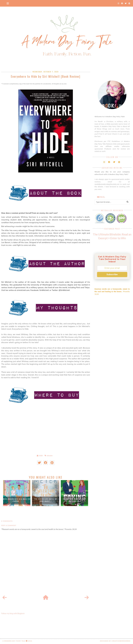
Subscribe (112, 274)
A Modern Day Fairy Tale (14, 641)
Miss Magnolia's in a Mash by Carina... (17, 500)
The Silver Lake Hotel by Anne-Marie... (46, 500)
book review (50, 456)
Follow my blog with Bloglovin (13, 613)
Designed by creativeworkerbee (115, 641)
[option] (17, 493)
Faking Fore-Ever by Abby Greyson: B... (74, 500)
